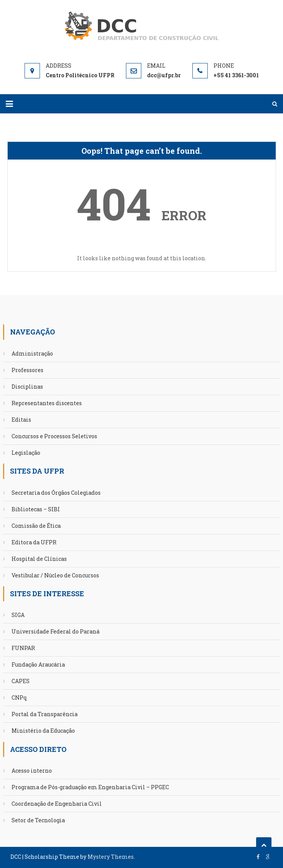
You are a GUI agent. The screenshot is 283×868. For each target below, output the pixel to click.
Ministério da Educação (43, 731)
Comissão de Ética (36, 526)
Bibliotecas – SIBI (36, 509)
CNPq (19, 698)
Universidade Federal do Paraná (55, 631)
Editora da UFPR (34, 542)
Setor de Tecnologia (38, 820)
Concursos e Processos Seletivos (54, 436)
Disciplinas (27, 387)
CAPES (21, 681)
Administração (32, 353)
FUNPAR (23, 648)
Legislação (26, 453)
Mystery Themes (111, 857)
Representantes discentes (47, 403)
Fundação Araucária (38, 664)
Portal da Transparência (45, 714)
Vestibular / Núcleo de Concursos (55, 575)
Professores (27, 370)
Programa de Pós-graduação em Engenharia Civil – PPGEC (90, 787)
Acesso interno (32, 771)
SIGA (18, 615)
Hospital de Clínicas (39, 559)
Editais (21, 420)
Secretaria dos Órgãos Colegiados (56, 493)
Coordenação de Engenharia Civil (57, 804)
